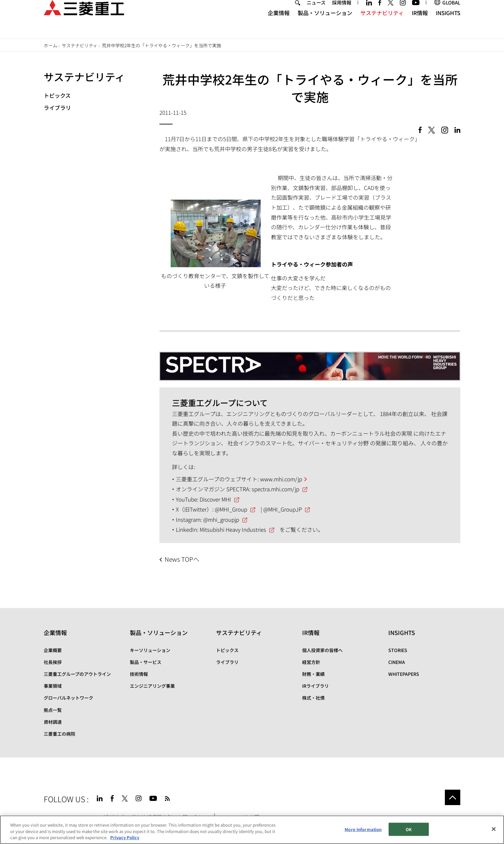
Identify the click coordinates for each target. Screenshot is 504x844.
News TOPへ (182, 559)
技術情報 (139, 674)
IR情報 (420, 24)
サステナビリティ (382, 24)
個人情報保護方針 (152, 817)
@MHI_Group (231, 509)
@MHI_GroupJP (283, 509)
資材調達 (53, 722)
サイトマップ (59, 817)
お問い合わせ (193, 817)
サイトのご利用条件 (103, 817)
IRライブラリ (315, 686)
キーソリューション (150, 650)
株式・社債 (313, 698)
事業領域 (53, 686)
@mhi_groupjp (221, 519)
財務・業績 (313, 674)
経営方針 (311, 662)
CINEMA (397, 662)
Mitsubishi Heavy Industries (233, 529)
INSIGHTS (448, 24)
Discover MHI (215, 499)
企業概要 (53, 650)
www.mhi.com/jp (281, 479)
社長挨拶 (53, 662)
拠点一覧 (53, 710)
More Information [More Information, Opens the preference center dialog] (363, 833)
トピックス (57, 95)
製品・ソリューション (325, 24)
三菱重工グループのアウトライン (77, 674)
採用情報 (342, 14)
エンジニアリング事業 (152, 686)
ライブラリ (57, 108)
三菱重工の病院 (59, 734)
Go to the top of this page (453, 797)
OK (409, 833)
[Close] (494, 833)
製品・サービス (146, 662)
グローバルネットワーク (68, 698)
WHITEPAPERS (404, 674)
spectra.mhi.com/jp (275, 489)
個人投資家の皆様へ (322, 650)
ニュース (316, 14)
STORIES (398, 650)
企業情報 (279, 24)
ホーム (50, 45)
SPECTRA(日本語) (245, 817)
